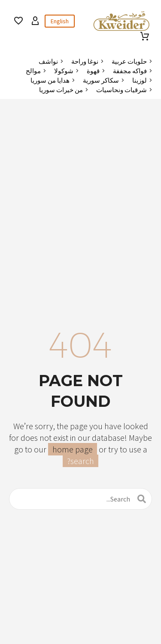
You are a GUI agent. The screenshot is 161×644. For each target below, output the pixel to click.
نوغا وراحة (85, 61)
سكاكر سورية (101, 80)
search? (80, 461)
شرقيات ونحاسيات (122, 90)
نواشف (48, 61)
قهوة (93, 71)
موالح (33, 71)
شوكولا (64, 71)
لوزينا (140, 80)
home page (73, 449)
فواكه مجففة (130, 71)
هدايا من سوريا (50, 80)
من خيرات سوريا (61, 90)
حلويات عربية (129, 61)
